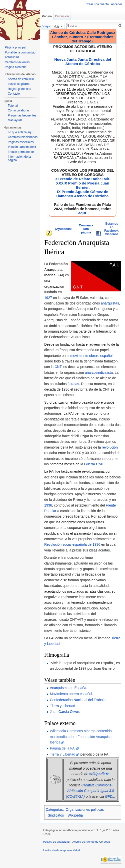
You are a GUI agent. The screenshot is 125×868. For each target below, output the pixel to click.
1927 (48, 298)
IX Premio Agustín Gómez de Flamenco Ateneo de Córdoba (82, 194)
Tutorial (13, 106)
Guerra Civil (93, 464)
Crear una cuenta (97, 4)
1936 (48, 505)
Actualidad (12, 57)
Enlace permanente (21, 152)
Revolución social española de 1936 (72, 544)
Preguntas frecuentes (22, 115)
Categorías (54, 810)
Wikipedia (75, 815)
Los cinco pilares (19, 84)
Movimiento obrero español (71, 694)
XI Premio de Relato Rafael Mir (82, 179)
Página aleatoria (16, 67)
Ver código (42, 26)
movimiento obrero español (91, 356)
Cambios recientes (17, 62)
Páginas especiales (21, 142)
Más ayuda (15, 120)
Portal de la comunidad (20, 52)
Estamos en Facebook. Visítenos (112, 229)
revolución (110, 447)
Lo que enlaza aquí (20, 132)
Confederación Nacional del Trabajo (78, 700)
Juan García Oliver (64, 712)
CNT (58, 367)
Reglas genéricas (19, 89)
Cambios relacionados (23, 137)
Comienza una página (86, 229)
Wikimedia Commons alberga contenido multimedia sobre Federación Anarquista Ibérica (81, 737)
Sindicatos (56, 815)
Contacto (14, 94)
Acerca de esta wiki (21, 79)
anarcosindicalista (99, 373)
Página (47, 16)
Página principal (15, 47)
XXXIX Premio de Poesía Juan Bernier (83, 185)
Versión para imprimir (22, 147)
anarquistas (110, 303)
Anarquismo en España (68, 688)
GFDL (110, 796)
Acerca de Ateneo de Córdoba (91, 842)
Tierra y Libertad (62, 706)
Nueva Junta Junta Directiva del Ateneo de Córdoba (83, 61)
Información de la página (19, 158)
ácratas (73, 384)
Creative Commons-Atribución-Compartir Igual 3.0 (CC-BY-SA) (90, 791)
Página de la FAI (63, 748)
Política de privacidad (56, 842)
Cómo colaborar (18, 110)
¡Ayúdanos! (63, 229)
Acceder (116, 4)
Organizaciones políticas (85, 810)
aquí (82, 213)
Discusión (62, 16)
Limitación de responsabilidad (61, 850)
